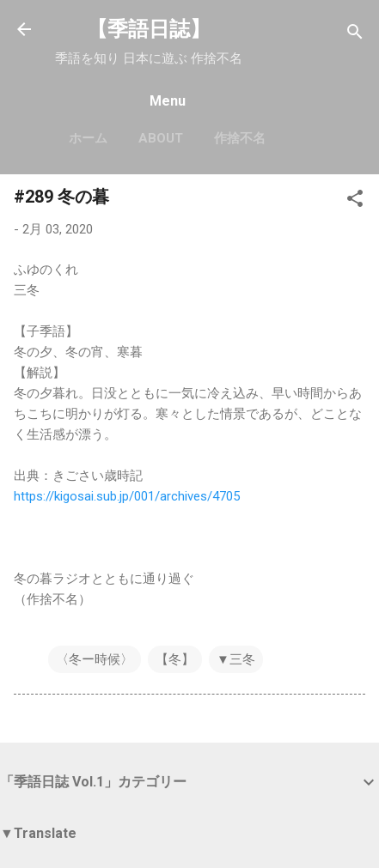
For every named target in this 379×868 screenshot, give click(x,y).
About (161, 138)
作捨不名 (240, 138)
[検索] (355, 35)
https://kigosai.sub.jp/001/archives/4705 (127, 496)
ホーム (88, 138)
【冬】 (175, 659)
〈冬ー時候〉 (95, 659)
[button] (355, 201)
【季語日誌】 (149, 29)
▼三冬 (236, 659)
